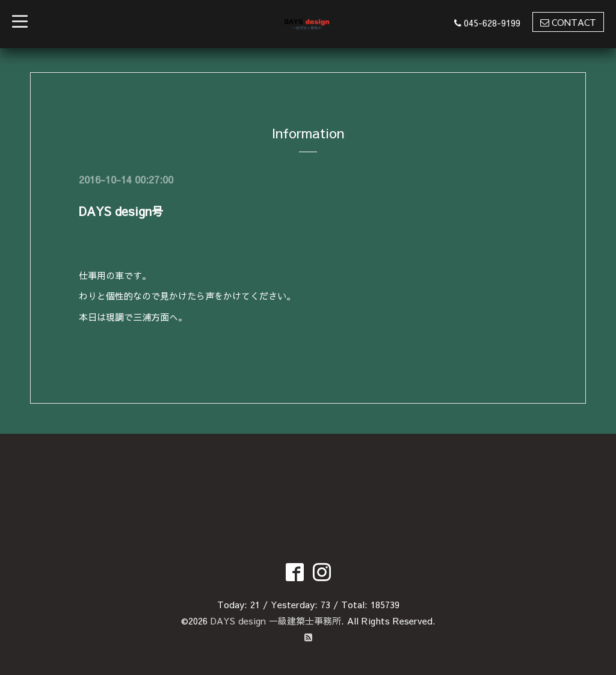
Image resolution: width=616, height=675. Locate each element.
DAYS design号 (121, 211)
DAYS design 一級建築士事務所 (276, 621)
